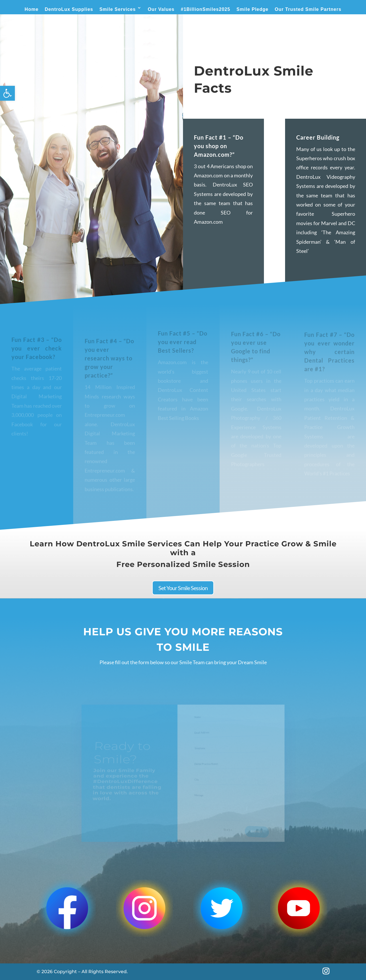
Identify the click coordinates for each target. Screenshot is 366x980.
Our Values (161, 9)
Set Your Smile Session (183, 588)
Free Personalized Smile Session (183, 564)
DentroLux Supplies (69, 9)
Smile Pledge (252, 9)
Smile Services (118, 9)
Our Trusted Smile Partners (308, 9)
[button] (7, 93)
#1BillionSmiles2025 (205, 9)
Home (31, 9)
